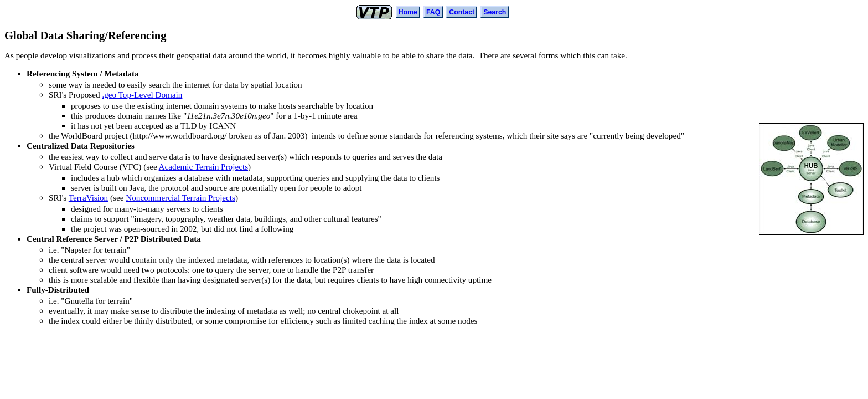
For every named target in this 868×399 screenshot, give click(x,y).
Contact (462, 12)
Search (495, 12)
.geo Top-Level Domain (142, 94)
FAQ (433, 12)
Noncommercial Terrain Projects (180, 198)
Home (408, 12)
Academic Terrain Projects (203, 167)
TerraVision (88, 198)
